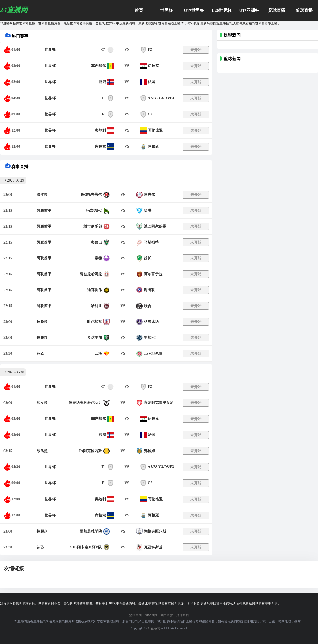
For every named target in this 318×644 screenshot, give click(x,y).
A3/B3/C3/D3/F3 (161, 98)
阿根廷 (153, 147)
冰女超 (42, 403)
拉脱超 (42, 322)
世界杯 (166, 10)
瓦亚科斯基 (153, 547)
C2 (150, 114)
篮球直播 (304, 10)
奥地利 (100, 130)
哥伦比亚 (155, 130)
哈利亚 (96, 306)
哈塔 (148, 211)
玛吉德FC (94, 211)
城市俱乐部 (93, 226)
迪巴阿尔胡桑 (155, 226)
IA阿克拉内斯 (91, 451)
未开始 (196, 50)
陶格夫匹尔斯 (155, 531)
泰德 (98, 258)
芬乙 (40, 353)
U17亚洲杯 (249, 10)
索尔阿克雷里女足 (159, 403)
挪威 (102, 82)
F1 (104, 114)
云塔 (98, 353)
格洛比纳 (151, 322)
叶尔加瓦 (95, 322)
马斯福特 (151, 242)
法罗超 (42, 195)
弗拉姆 (149, 451)
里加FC (150, 338)
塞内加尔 (99, 66)
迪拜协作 (95, 290)
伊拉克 (153, 66)
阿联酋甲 (44, 211)
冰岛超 (42, 451)
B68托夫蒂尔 (91, 195)
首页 (139, 10)
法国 (152, 82)
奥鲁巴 (96, 242)
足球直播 (277, 10)
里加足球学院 (91, 531)
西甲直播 (167, 615)
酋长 (148, 258)
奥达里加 (95, 338)
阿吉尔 (149, 195)
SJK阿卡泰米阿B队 (86, 547)
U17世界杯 (194, 10)
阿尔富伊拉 (153, 274)
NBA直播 (151, 615)
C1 (103, 50)
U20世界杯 (222, 10)
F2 (150, 50)
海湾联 (149, 290)
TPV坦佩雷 (153, 353)
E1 (104, 98)
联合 (148, 306)
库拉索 (100, 147)
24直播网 (154, 628)
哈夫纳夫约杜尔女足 (85, 403)
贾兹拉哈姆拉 (91, 274)
